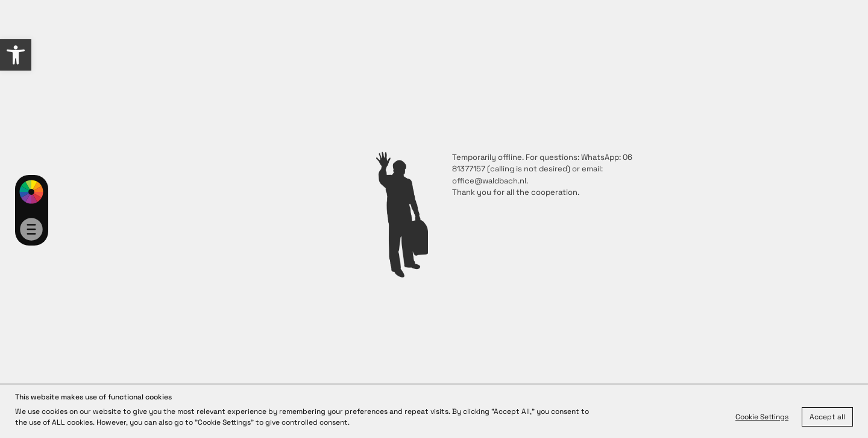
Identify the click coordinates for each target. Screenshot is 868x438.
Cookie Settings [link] (762, 417)
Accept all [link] (827, 417)
